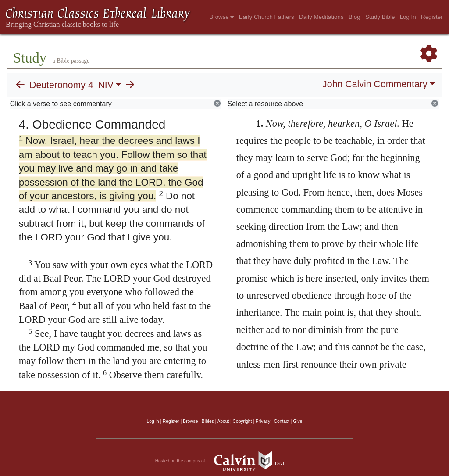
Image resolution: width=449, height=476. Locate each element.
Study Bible (380, 17)
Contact (282, 421)
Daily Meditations (321, 17)
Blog (355, 17)
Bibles (208, 421)
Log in (153, 421)
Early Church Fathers (267, 17)
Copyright (242, 421)
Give (298, 421)
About (223, 421)
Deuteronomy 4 (61, 85)
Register (432, 17)
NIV (106, 85)
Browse (221, 17)
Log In (408, 17)
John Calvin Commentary (375, 84)
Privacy (263, 421)
